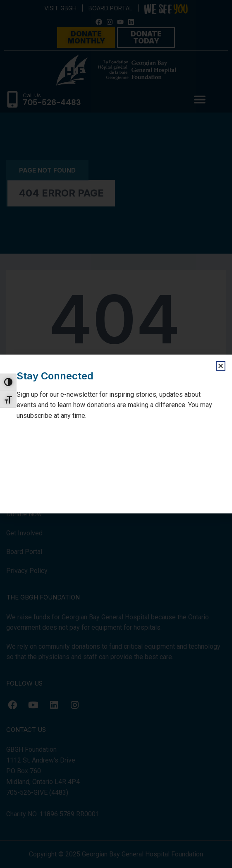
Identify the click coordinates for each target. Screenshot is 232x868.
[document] (116, 434)
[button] (221, 366)
